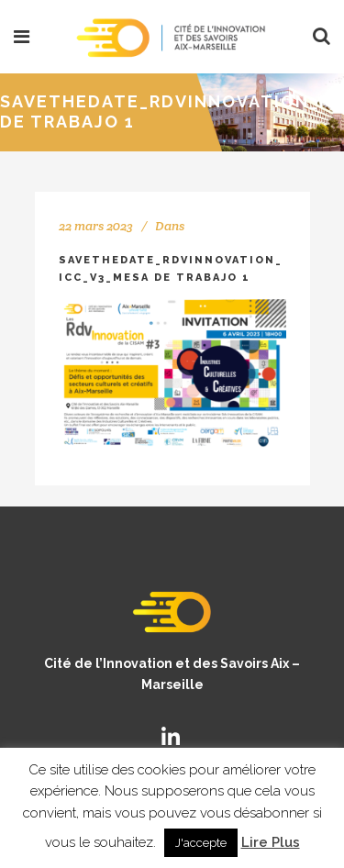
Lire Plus (271, 842)
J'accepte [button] (201, 843)
